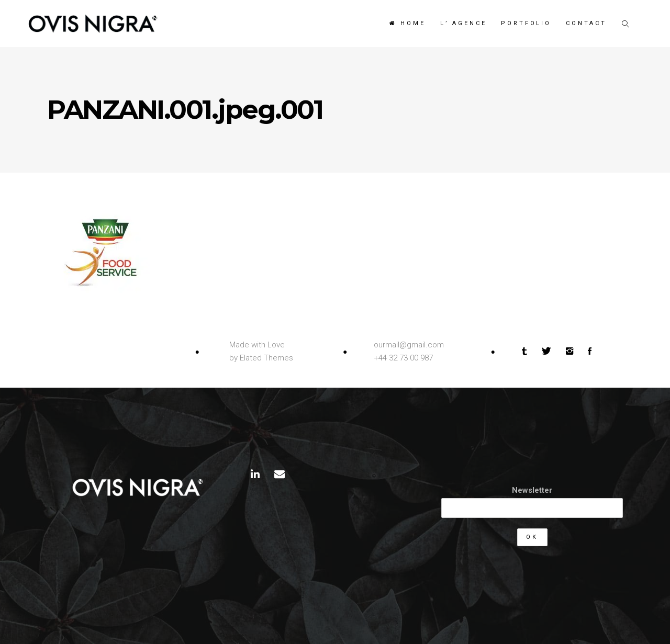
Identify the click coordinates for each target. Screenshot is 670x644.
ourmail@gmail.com (409, 345)
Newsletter (532, 490)
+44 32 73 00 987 (403, 358)
